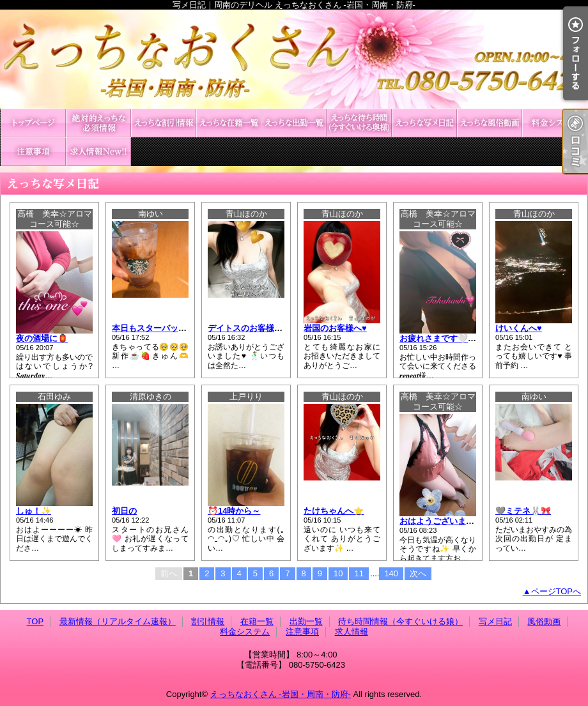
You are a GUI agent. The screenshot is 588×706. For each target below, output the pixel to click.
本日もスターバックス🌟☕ (164, 328)
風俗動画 (490, 123)
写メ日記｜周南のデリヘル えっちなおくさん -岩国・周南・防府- (294, 59)
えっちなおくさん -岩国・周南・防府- (281, 694)
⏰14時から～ (234, 511)
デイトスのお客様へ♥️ (248, 328)
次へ (418, 573)
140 (391, 573)
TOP (33, 123)
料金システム (555, 123)
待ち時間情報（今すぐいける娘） (359, 123)
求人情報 (98, 152)
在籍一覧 (229, 123)
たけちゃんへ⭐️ (334, 511)
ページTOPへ (556, 591)
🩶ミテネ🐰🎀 (523, 511)
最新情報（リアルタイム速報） (98, 123)
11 (359, 573)
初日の (124, 511)
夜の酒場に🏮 (42, 338)
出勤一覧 (294, 123)
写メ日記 (424, 123)
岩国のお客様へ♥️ (335, 328)
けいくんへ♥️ (519, 328)
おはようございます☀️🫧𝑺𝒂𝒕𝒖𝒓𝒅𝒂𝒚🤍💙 (473, 521)
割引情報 (164, 123)
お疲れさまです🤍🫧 (439, 338)
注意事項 (33, 152)
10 (338, 573)
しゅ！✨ (34, 511)
